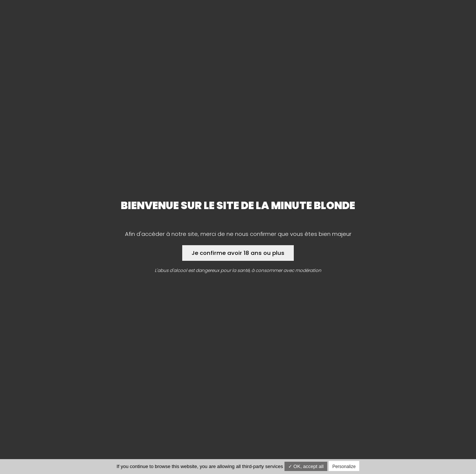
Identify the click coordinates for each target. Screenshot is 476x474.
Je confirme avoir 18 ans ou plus (238, 253)
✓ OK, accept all (306, 466)
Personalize (344, 467)
